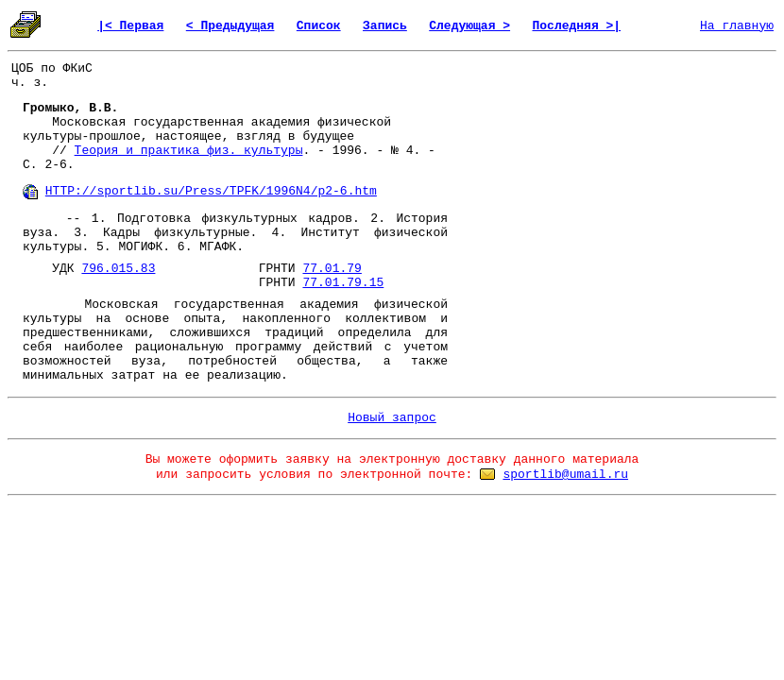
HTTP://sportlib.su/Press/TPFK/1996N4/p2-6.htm (211, 191)
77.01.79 (332, 269)
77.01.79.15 (343, 283)
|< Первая (130, 26)
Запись (385, 26)
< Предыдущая (230, 26)
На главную (737, 26)
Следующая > (469, 26)
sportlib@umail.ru (565, 475)
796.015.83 (118, 269)
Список (319, 26)
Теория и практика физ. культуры (189, 151)
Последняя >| (576, 26)
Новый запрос (392, 418)
